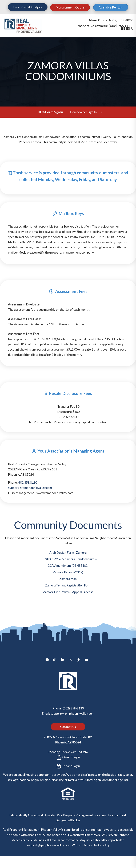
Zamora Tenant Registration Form (68, 585)
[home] (23, 25)
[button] (48, 661)
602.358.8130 (28, 482)
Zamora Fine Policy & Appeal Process (68, 592)
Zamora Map (68, 579)
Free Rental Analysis (28, 7)
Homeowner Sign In (83, 112)
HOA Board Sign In (50, 112)
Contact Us (68, 727)
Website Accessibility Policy (91, 845)
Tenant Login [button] (68, 766)
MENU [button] (127, 28)
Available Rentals (111, 7)
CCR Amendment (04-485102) (68, 565)
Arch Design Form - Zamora (68, 552)
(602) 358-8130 (121, 20)
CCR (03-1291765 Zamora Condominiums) (68, 559)
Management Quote (70, 7)
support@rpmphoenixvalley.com (30, 488)
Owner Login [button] (68, 758)
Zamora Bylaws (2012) (68, 572)
